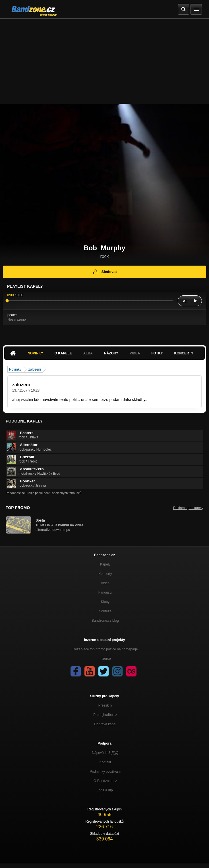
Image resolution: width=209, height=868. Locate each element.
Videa (135, 353)
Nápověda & (105, 753)
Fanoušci (105, 592)
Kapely (105, 564)
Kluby (105, 602)
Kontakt (105, 762)
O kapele (63, 353)
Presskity (105, 705)
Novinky (35, 353)
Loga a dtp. (105, 790)
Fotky (157, 353)
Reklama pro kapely (188, 508)
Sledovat (104, 272)
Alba (88, 353)
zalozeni (35, 369)
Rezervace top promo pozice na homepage (105, 649)
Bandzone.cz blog (105, 621)
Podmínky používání (105, 772)
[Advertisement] (104, 61)
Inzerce (105, 659)
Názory (111, 353)
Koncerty (184, 353)
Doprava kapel (105, 724)
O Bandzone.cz (105, 781)
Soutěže (105, 611)
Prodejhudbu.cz (105, 715)
